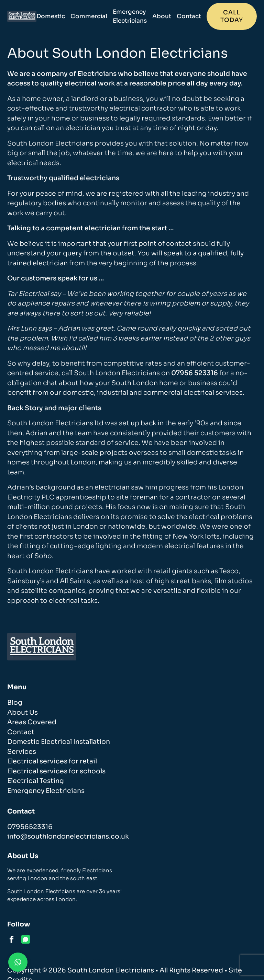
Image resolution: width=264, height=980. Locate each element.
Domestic (51, 16)
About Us (23, 713)
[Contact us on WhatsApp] (18, 962)
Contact (189, 16)
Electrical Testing (36, 781)
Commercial (89, 16)
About (162, 16)
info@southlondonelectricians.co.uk (68, 837)
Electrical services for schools (56, 771)
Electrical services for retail (52, 761)
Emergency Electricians (130, 16)
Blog (15, 703)
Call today (232, 16)
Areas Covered (32, 722)
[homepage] (22, 16)
